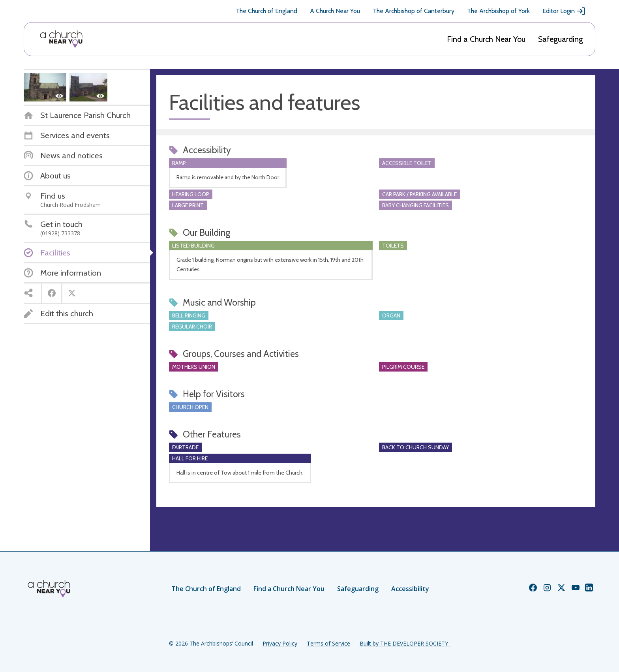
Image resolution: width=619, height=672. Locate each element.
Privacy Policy (280, 643)
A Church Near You (335, 11)
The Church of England (266, 11)
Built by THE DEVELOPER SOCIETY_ (405, 643)
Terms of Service (328, 643)
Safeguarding (561, 39)
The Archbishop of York (498, 11)
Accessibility (410, 589)
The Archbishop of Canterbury (414, 11)
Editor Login (564, 11)
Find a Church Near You (486, 39)
